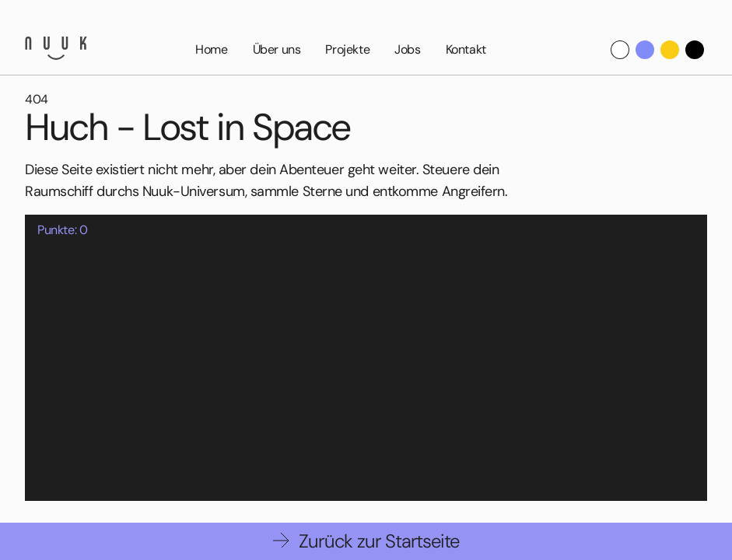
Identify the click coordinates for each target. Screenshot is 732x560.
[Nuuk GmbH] (56, 48)
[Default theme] (620, 50)
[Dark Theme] (695, 50)
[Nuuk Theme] (645, 50)
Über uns (277, 49)
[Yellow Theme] (670, 50)
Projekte (347, 49)
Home (211, 49)
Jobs (407, 49)
